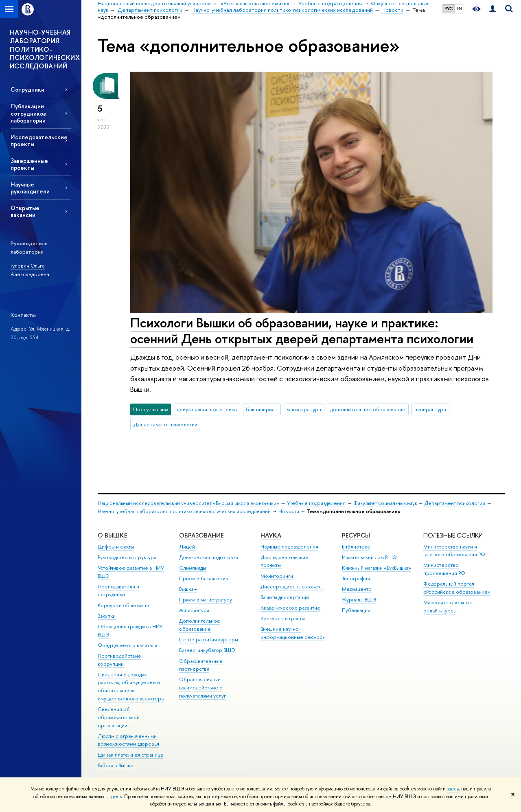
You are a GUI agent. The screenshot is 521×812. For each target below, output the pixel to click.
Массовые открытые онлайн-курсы (448, 607)
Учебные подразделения (316, 503)
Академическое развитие (290, 608)
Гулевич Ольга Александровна (30, 270)
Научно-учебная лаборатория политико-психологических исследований (184, 511)
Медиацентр (357, 589)
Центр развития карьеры (209, 640)
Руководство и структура (127, 557)
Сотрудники (27, 89)
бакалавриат (262, 409)
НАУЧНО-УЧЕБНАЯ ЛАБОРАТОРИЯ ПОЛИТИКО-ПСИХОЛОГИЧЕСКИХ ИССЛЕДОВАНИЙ (45, 49)
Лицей (187, 547)
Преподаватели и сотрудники (118, 591)
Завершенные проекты (29, 164)
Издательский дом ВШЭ (369, 557)
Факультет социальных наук (385, 503)
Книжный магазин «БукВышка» (377, 568)
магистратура (304, 409)
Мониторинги (277, 576)
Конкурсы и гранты (283, 618)
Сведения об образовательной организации (119, 717)
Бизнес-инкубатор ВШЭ (207, 650)
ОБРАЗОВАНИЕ (201, 535)
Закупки (107, 616)
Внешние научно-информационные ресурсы (293, 633)
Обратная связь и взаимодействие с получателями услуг (202, 688)
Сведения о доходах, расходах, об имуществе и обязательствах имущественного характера (131, 687)
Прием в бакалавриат (205, 578)
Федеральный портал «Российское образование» (457, 588)
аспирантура (430, 409)
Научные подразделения (289, 547)
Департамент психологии (165, 424)
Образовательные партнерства (201, 665)
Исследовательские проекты (39, 140)
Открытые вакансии (25, 211)
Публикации (356, 610)
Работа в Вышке (116, 765)
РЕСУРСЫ (356, 535)
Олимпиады (193, 568)
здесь (453, 789)
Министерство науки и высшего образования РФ (454, 551)
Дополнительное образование (200, 625)
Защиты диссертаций (285, 597)
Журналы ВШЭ (359, 600)
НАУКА (271, 535)
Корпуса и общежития (124, 605)
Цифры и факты (116, 547)
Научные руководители (30, 188)
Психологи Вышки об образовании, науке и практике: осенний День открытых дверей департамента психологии (302, 330)
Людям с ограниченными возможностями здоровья (128, 740)
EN (459, 9)
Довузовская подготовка (209, 557)
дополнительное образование (368, 409)
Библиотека (356, 547)
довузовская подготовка (207, 409)
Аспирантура (194, 610)
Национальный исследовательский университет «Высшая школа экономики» (188, 503)
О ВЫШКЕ (112, 535)
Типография (356, 578)
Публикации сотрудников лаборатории (28, 113)
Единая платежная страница (130, 755)
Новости (289, 511)
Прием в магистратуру (206, 600)
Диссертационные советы (292, 587)
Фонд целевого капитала (127, 645)
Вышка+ (188, 589)
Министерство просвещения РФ (444, 569)
